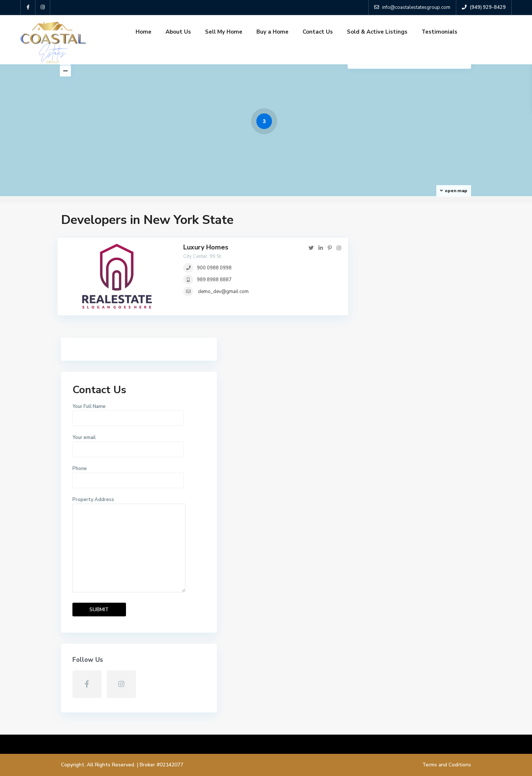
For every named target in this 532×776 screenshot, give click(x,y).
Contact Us (318, 32)
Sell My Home (224, 32)
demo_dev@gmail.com (223, 292)
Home (144, 32)
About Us (178, 32)
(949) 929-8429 (89, 659)
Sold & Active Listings (377, 32)
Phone (413, 348)
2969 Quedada (333, 648)
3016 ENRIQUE (333, 679)
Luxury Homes (206, 247)
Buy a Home (272, 32)
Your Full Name (413, 286)
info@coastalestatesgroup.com (108, 671)
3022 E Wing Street (339, 709)
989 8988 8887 (214, 280)
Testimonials (439, 32)
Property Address (413, 419)
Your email (413, 317)
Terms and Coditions (446, 765)
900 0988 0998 (214, 268)
